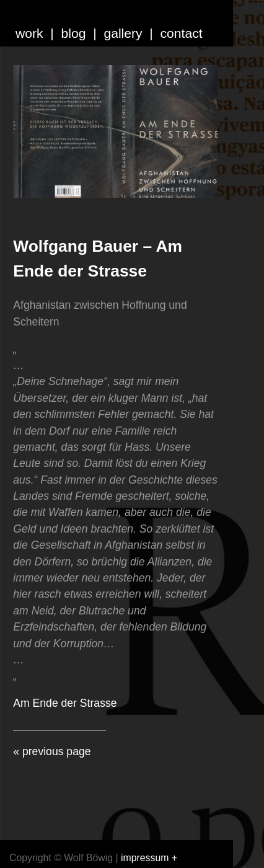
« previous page (52, 751)
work (29, 33)
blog (74, 33)
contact (182, 33)
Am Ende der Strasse (65, 703)
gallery (123, 33)
